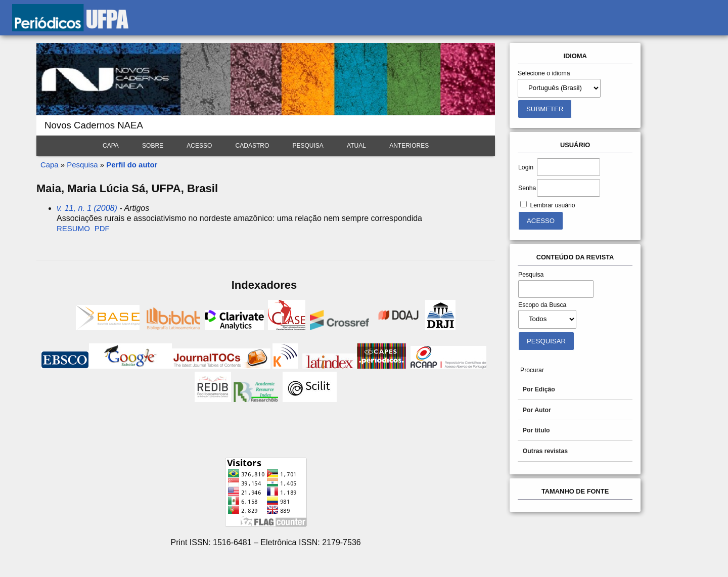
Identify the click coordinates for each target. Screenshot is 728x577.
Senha (527, 188)
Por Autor (537, 410)
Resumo (73, 228)
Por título (536, 430)
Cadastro (253, 146)
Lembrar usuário (552, 205)
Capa (111, 146)
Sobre (153, 146)
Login (526, 167)
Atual (356, 146)
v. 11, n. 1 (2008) (87, 208)
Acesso (199, 146)
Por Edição (539, 389)
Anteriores (409, 146)
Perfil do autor (132, 165)
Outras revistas (545, 451)
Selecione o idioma (544, 73)
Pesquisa (308, 146)
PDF (102, 228)
